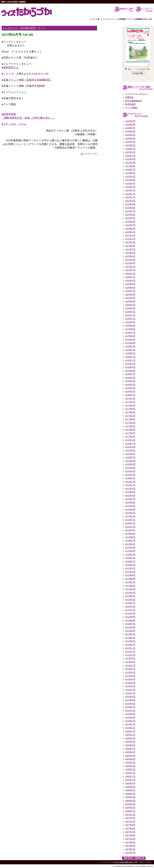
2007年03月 (130, 846)
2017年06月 (130, 419)
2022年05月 (130, 218)
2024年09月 (130, 121)
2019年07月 (130, 333)
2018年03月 (130, 388)
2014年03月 (130, 555)
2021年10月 (130, 242)
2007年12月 (130, 815)
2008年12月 (130, 773)
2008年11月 (130, 776)
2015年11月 (130, 485)
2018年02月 (130, 391)
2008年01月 (130, 811)
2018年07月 (130, 374)
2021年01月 (130, 270)
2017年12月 (130, 398)
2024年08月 (130, 124)
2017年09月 (130, 409)
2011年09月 (130, 658)
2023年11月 (130, 156)
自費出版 (129, 97)
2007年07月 (130, 832)
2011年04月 (130, 676)
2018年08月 (130, 371)
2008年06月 (130, 794)
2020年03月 (130, 305)
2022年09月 (130, 204)
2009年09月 (130, 742)
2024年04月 (130, 138)
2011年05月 (130, 672)
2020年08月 (130, 288)
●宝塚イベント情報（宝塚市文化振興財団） (27, 80)
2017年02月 (130, 433)
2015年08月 (130, 495)
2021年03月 (130, 263)
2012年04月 (130, 634)
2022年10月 (130, 201)
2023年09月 (130, 163)
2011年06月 (130, 669)
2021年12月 (130, 235)
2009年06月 (130, 752)
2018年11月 (130, 360)
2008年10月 (130, 780)
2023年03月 (130, 183)
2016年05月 (130, 464)
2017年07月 (130, 416)
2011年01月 (130, 686)
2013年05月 (130, 589)
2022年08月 (130, 208)
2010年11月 (130, 693)
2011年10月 (130, 655)
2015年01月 (130, 520)
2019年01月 (130, 353)
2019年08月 (130, 329)
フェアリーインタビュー (137, 94)
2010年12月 (130, 690)
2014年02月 (130, 558)
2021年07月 (130, 249)
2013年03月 (130, 596)
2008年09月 (130, 783)
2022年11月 (130, 197)
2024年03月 (130, 142)
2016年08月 (130, 454)
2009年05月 (130, 756)
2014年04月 (130, 551)
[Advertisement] (109, 75)
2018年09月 (130, 367)
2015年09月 (130, 492)
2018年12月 (130, 357)
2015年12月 (130, 482)
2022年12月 (130, 194)
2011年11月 (130, 652)
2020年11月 (130, 277)
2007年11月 (130, 818)
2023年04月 (130, 180)
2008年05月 (130, 797)
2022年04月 (130, 222)
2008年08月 (130, 787)
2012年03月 (130, 638)
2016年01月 (130, 478)
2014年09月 (130, 534)
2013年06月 (130, 586)
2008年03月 (130, 804)
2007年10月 (130, 821)
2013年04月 (130, 593)
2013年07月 (130, 582)
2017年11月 (130, 402)
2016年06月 (130, 461)
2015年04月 (130, 509)
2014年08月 (130, 537)
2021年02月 (130, 267)
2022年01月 (130, 232)
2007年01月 (130, 853)
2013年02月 (130, 600)
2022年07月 (130, 211)
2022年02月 (130, 229)
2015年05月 (130, 506)
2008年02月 (130, 808)
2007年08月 (130, 828)
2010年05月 (130, 714)
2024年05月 (130, 135)
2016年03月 (130, 471)
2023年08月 (130, 166)
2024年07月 (130, 128)
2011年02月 (130, 683)
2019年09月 (130, 326)
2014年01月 (130, 561)
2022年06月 (130, 215)
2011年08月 (130, 662)
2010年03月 (130, 721)
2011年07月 (130, 665)
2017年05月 (130, 423)
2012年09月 (130, 617)
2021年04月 (130, 260)
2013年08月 (130, 579)
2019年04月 (130, 343)
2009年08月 (130, 745)
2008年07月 (130, 790)
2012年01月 (130, 645)
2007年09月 (130, 825)
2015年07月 (130, 499)
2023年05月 (130, 177)
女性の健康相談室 (133, 101)
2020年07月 (130, 291)
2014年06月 (130, 544)
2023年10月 (130, 159)
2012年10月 (130, 613)
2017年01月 (130, 436)
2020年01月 (130, 312)
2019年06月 (130, 336)
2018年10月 (130, 364)
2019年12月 (130, 315)
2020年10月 (130, 280)
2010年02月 (130, 724)
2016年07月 (130, 457)
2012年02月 (130, 641)
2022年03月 (130, 225)
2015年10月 (130, 489)
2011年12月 (130, 648)
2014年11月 (130, 527)
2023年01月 (130, 190)
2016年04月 (130, 468)
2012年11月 (130, 610)
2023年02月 (130, 187)
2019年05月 (130, 339)
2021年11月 (130, 239)
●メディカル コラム (14, 124)
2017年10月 (130, 405)
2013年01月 (130, 603)
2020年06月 (130, 294)
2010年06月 (130, 711)
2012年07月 (130, 624)
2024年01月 (130, 149)
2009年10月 (130, 738)
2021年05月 (130, 256)
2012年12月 (130, 606)
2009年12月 (130, 731)
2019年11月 (130, 319)
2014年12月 (130, 523)
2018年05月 (130, 381)
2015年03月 (130, 513)
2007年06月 (130, 835)
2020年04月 (130, 301)
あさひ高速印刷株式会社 (124, 862)
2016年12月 (130, 440)
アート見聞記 (131, 108)
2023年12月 (130, 152)
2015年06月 (130, 502)
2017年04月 (130, 426)
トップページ (10, 28)
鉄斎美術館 (130, 104)
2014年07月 (130, 541)
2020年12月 (130, 274)
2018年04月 (130, 385)
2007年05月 (130, 839)
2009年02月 (130, 766)
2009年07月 (130, 749)
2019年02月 (130, 350)
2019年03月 (130, 346)
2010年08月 (130, 704)
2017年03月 (130, 430)
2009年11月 (130, 735)
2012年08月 (130, 620)
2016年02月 (130, 475)
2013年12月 (130, 565)
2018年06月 (130, 378)
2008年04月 (130, 801)
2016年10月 (130, 447)
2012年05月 (130, 631)
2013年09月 (130, 575)
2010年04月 (130, 717)
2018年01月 (130, 395)
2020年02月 (130, 308)
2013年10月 (130, 572)
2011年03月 (130, 679)
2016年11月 (130, 444)
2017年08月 (130, 412)
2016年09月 (130, 450)
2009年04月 (130, 759)
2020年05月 (130, 298)
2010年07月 (130, 707)
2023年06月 (130, 173)
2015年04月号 (28, 28)
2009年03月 (130, 762)
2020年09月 (130, 284)
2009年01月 (130, 769)
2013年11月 (130, 568)
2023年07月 (130, 169)
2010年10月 (130, 697)
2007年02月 (130, 849)
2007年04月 (130, 842)
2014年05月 (130, 547)
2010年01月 (130, 728)
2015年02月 (130, 516)
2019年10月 (130, 322)
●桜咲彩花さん (10, 67)
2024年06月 (130, 131)
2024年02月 (130, 145)
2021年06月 (130, 253)
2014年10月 (130, 530)
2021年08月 (130, 246)
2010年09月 (130, 700)
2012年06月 (130, 627)
